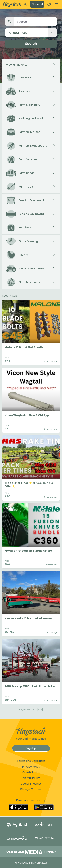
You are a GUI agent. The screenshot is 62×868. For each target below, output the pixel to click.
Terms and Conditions (31, 761)
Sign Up (31, 748)
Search (31, 44)
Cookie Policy (31, 772)
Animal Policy (31, 778)
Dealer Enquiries (31, 784)
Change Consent (31, 789)
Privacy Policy (31, 767)
